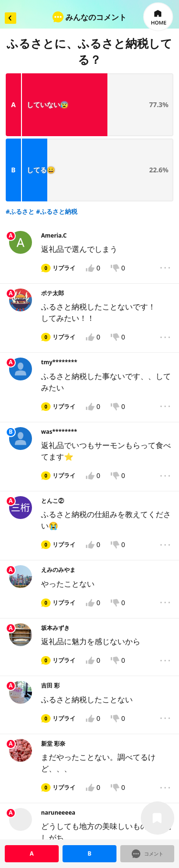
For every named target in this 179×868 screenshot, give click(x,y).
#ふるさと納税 (57, 122)
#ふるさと (20, 122)
